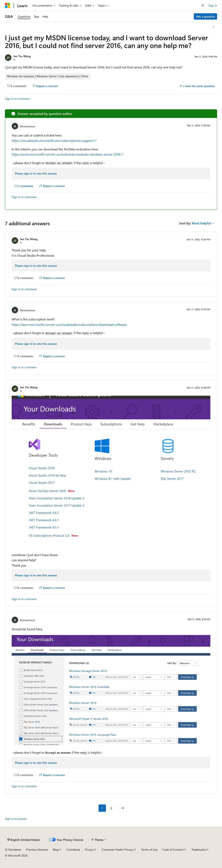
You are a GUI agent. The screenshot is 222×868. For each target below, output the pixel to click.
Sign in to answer (16, 819)
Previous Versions (37, 850)
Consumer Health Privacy (117, 850)
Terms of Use (149, 850)
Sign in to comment (17, 99)
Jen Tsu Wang (22, 56)
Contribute (73, 850)
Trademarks (199, 850)
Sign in (213, 5)
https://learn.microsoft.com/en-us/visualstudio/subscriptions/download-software (69, 324)
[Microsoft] (8, 6)
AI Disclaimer (13, 850)
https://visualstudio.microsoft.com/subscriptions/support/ (53, 141)
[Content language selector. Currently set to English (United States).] (24, 840)
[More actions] (214, 27)
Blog (56, 850)
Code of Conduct (173, 850)
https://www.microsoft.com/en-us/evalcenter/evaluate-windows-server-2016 (66, 154)
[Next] (122, 808)
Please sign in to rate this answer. (36, 173)
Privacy (89, 850)
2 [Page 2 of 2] (111, 808)
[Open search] (203, 6)
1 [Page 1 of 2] (102, 808)
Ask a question (206, 16)
